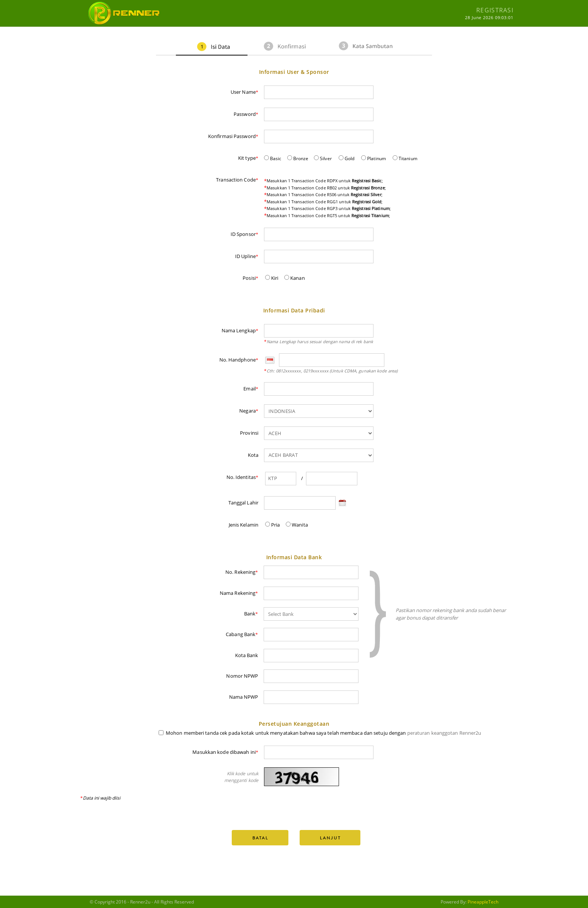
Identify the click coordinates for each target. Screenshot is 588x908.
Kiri (272, 278)
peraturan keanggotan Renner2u (444, 733)
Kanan (295, 278)
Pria (273, 525)
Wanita (297, 525)
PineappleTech (483, 902)
